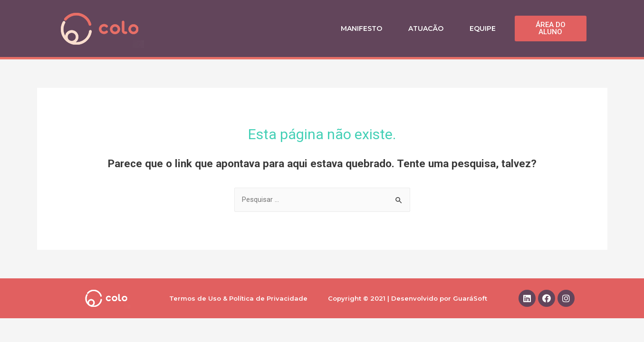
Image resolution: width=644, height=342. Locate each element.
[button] (551, 28)
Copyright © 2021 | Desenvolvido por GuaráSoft (408, 299)
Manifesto (361, 28)
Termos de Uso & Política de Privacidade (238, 299)
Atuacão (426, 28)
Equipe (483, 28)
